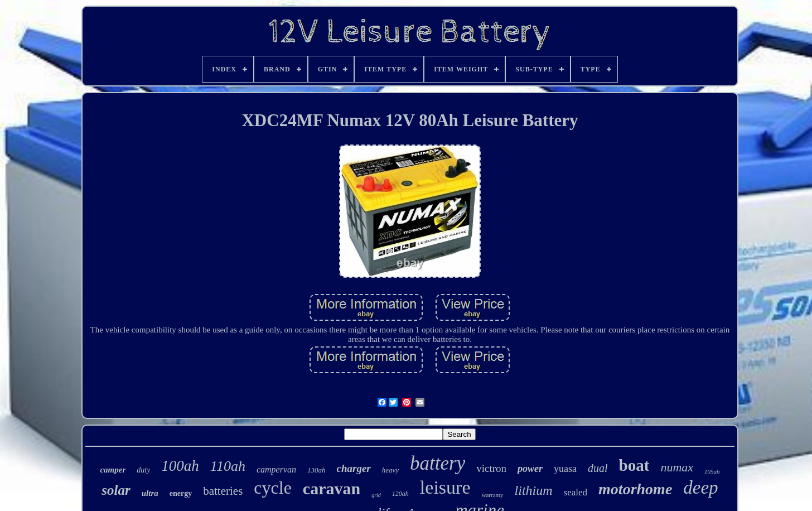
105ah (712, 471)
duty (143, 470)
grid (376, 495)
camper (113, 470)
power (530, 469)
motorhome (635, 489)
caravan (332, 488)
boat (634, 465)
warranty (493, 495)
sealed (576, 492)
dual (598, 468)
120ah (400, 494)
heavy (390, 470)
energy (181, 493)
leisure (445, 487)
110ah (228, 466)
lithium (534, 490)
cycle (273, 488)
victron (491, 468)
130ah (316, 470)
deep (700, 488)
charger (354, 468)
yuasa (565, 469)
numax (677, 467)
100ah (180, 466)
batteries (223, 491)
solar (116, 490)
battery (438, 463)
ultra (150, 493)
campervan (276, 469)
